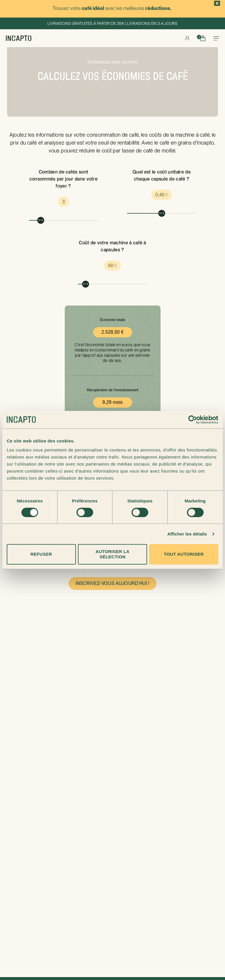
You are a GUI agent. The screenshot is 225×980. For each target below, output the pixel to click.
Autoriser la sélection (112, 554)
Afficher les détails (187, 534)
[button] (217, 4)
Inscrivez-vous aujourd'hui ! (113, 583)
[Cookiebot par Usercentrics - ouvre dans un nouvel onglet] (193, 420)
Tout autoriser (184, 554)
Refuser (41, 554)
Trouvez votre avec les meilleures (112, 8)
